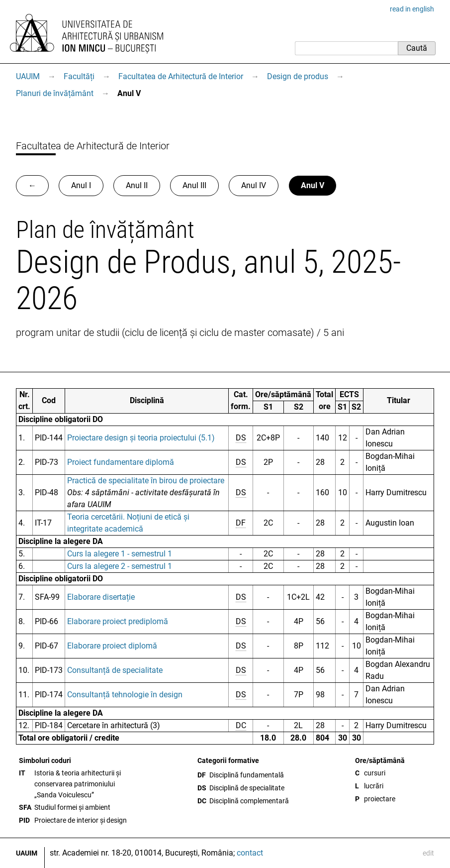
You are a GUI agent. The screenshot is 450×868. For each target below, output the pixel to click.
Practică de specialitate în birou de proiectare (146, 481)
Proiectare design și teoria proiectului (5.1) (141, 438)
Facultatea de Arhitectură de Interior (181, 76)
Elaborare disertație (101, 597)
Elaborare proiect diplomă (112, 646)
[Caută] (346, 48)
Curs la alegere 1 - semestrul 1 (120, 554)
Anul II (137, 185)
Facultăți (79, 76)
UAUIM (28, 76)
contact (250, 853)
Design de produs (298, 76)
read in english (412, 9)
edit (428, 853)
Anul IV (254, 185)
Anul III (194, 185)
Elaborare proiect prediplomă (118, 621)
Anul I (81, 185)
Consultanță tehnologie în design (125, 695)
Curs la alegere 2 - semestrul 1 (120, 566)
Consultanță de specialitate (115, 670)
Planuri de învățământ (55, 93)
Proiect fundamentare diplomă (121, 462)
